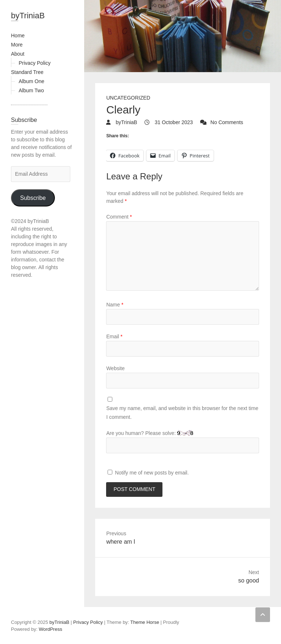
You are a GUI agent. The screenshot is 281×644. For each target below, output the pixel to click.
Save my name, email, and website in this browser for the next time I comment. (182, 413)
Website (115, 368)
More (17, 45)
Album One (31, 81)
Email (114, 336)
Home (18, 36)
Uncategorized (128, 98)
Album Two (31, 90)
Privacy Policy (35, 63)
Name (115, 305)
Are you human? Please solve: (183, 442)
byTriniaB (28, 16)
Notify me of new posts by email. (152, 473)
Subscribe (33, 198)
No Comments (227, 122)
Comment (119, 217)
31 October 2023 (173, 122)
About (18, 54)
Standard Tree (27, 72)
